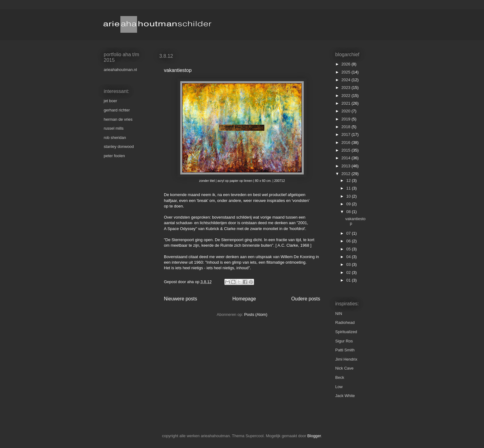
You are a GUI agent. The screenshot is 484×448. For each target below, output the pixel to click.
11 (349, 188)
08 (349, 212)
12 (349, 180)
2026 (346, 64)
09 (349, 204)
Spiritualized (346, 332)
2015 (346, 150)
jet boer (110, 101)
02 (349, 272)
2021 (346, 103)
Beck (340, 377)
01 (349, 280)
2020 (346, 111)
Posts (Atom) (256, 314)
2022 (346, 96)
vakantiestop (178, 70)
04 (349, 257)
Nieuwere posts (180, 299)
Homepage (244, 299)
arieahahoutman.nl (120, 70)
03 (349, 264)
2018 (346, 127)
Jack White (345, 396)
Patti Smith (345, 350)
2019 (346, 119)
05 (349, 249)
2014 (346, 158)
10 (349, 196)
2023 (346, 88)
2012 (346, 174)
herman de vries (118, 119)
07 (349, 233)
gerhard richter (117, 110)
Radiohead (345, 322)
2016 (346, 142)
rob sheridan (115, 138)
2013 (346, 166)
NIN (339, 314)
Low (339, 387)
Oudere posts (306, 299)
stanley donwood (119, 147)
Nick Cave (344, 368)
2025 (346, 72)
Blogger (314, 436)
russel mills (114, 128)
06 (349, 241)
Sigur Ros (344, 341)
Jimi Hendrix (346, 359)
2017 (346, 134)
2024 (346, 80)
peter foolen (114, 156)
